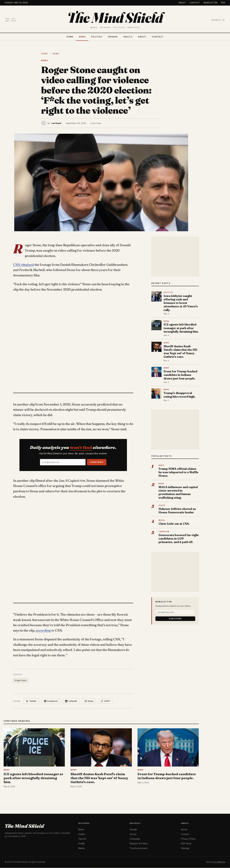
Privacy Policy (188, 839)
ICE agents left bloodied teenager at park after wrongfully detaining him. (181, 328)
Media (81, 848)
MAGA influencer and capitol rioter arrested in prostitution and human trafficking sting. (178, 492)
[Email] (63, 462)
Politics (97, 37)
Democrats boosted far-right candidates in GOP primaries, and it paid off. (179, 538)
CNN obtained (23, 265)
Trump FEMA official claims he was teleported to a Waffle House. (178, 472)
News (82, 37)
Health (128, 37)
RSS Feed (186, 844)
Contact (195, 3)
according (43, 630)
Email (89, 701)
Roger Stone (21, 680)
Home (70, 37)
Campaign (135, 839)
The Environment (138, 848)
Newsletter (211, 3)
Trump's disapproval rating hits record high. (179, 395)
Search (218, 20)
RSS (223, 3)
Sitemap (185, 848)
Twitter (31, 701)
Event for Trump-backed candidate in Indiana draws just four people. (180, 375)
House (133, 834)
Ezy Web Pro (219, 862)
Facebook (51, 701)
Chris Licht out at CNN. (174, 524)
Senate (133, 830)
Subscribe (97, 462)
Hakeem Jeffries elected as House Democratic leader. (177, 511)
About (182, 3)
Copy (106, 701)
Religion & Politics (139, 844)
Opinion (113, 37)
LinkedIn (71, 701)
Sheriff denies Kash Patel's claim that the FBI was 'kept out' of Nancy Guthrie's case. (180, 352)
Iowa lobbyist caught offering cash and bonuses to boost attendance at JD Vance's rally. (181, 303)
